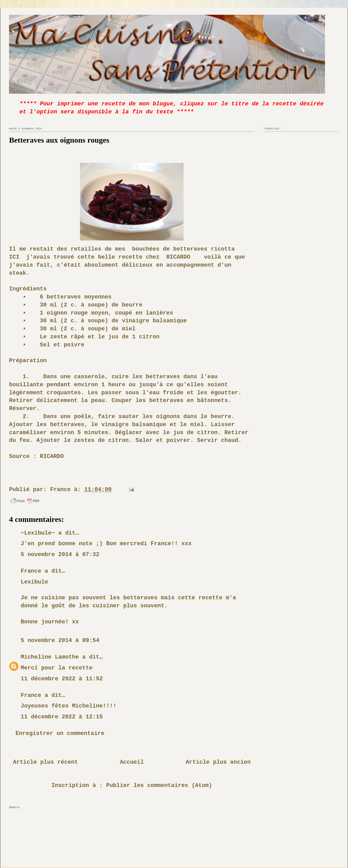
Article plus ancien (218, 762)
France (31, 571)
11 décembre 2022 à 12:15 (62, 717)
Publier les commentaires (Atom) (159, 786)
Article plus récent (45, 762)
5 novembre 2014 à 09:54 (60, 641)
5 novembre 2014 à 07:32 (60, 555)
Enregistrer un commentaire (60, 734)
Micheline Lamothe (50, 657)
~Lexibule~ (38, 533)
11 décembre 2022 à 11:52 (62, 679)
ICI (14, 257)
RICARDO (178, 257)
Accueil (132, 762)
